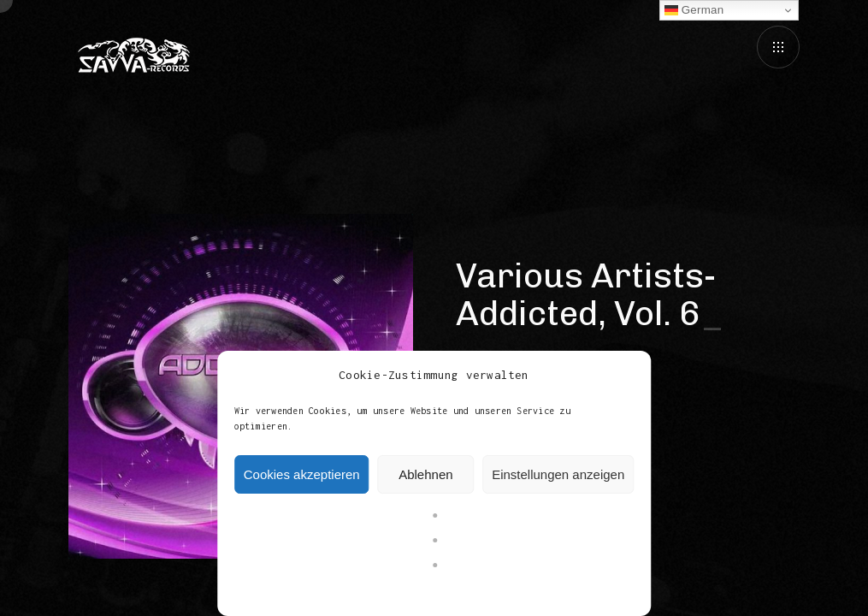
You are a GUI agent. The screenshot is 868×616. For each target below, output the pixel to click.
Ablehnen (425, 474)
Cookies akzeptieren (302, 474)
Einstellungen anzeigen (558, 474)
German (694, 10)
